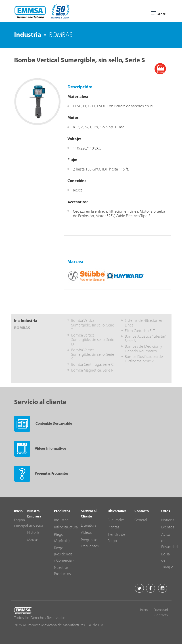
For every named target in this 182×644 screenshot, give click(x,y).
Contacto (161, 615)
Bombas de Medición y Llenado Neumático (143, 349)
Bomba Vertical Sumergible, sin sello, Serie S (93, 355)
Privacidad (161, 610)
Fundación (36, 526)
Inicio (144, 610)
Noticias (168, 520)
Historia (33, 533)
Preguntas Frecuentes (41, 474)
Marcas (33, 540)
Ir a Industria (26, 321)
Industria (28, 35)
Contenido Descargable (43, 424)
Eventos (168, 527)
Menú (159, 14)
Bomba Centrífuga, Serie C (92, 365)
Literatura (89, 526)
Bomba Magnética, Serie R (92, 371)
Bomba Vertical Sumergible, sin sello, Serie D (93, 340)
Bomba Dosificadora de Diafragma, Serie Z (144, 359)
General (141, 520)
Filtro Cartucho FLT (140, 331)
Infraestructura (66, 527)
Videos (86, 533)
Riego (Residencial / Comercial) (64, 554)
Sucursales (116, 520)
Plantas (113, 527)
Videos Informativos (40, 449)
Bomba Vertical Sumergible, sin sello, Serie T (93, 325)
